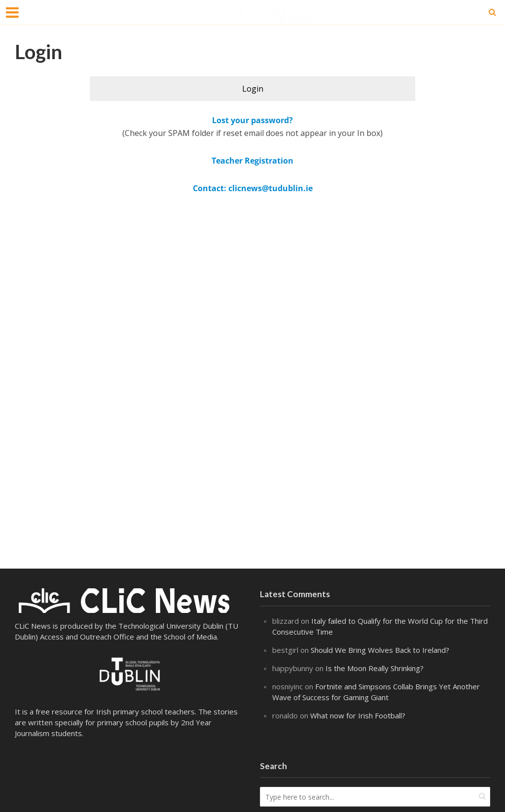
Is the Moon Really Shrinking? (375, 668)
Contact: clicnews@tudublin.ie (253, 188)
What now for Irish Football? (359, 715)
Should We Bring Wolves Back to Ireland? (380, 650)
